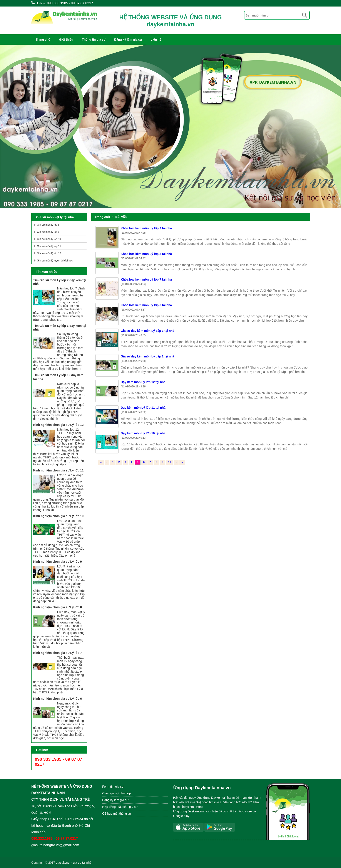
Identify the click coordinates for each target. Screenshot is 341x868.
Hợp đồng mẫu (112, 807)
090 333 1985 (57, 3)
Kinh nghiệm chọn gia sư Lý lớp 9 (58, 562)
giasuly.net (63, 863)
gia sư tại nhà (82, 863)
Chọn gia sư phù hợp (117, 793)
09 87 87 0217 (82, 3)
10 (170, 462)
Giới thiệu (66, 40)
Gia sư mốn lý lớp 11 (49, 246)
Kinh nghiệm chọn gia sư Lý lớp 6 (58, 699)
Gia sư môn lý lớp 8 (48, 225)
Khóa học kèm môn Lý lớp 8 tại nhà (146, 254)
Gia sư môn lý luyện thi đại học (55, 261)
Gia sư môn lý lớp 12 (49, 253)
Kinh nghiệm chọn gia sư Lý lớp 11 (59, 470)
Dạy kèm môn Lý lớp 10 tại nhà (143, 433)
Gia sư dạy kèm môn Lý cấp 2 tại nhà (147, 356)
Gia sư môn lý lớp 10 (49, 239)
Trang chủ (43, 40)
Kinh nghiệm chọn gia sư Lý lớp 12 (59, 425)
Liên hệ (156, 40)
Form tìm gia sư (113, 787)
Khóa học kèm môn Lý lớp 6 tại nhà (146, 305)
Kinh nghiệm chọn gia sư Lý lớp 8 (58, 607)
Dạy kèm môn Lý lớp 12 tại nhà (143, 382)
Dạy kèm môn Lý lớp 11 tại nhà (143, 408)
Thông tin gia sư (94, 40)
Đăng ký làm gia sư (128, 40)
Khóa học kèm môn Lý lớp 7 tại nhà (146, 279)
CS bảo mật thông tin (117, 813)
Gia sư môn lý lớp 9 (48, 232)
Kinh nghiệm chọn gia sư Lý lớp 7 (58, 653)
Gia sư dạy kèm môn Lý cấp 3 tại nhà (147, 331)
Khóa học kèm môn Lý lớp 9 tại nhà (146, 228)
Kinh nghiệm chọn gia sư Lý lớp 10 (59, 516)
